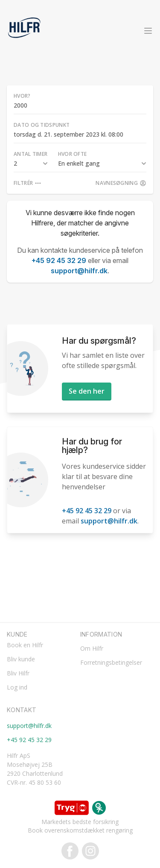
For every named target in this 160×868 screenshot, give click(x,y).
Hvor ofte (73, 154)
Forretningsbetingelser (111, 662)
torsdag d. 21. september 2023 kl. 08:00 (68, 134)
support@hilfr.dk (79, 271)
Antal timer (31, 154)
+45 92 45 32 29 (59, 260)
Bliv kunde (21, 659)
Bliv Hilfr (18, 673)
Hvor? (22, 96)
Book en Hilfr (25, 645)
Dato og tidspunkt (42, 125)
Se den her (87, 391)
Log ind (17, 687)
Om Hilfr (92, 648)
